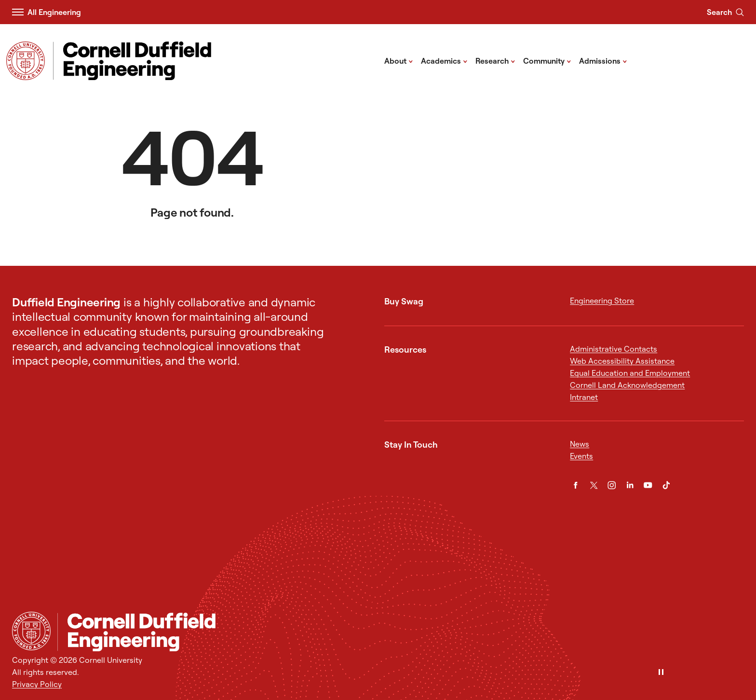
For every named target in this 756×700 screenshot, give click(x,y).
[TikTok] (666, 485)
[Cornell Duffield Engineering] (400, 632)
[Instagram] (612, 485)
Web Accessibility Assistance (622, 361)
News (580, 444)
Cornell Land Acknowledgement (627, 385)
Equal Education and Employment (630, 373)
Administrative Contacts (614, 349)
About (399, 60)
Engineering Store (602, 301)
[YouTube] (648, 485)
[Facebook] (576, 485)
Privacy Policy (37, 684)
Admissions (603, 60)
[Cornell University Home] (31, 631)
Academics (444, 60)
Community (547, 60)
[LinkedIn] (630, 485)
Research (495, 60)
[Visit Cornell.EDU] (26, 61)
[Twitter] (594, 485)
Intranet (584, 397)
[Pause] (661, 673)
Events (581, 456)
